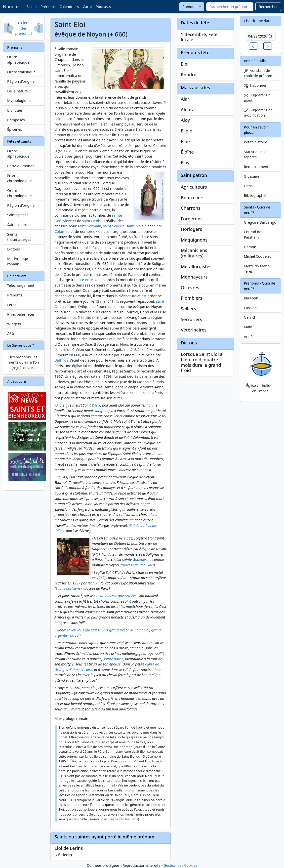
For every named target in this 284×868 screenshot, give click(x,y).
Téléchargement (21, 285)
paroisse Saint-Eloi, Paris (120, 819)
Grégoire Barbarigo (260, 222)
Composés (16, 120)
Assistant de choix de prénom (258, 73)
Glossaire (252, 176)
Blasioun (251, 298)
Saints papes (18, 215)
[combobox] (230, 7)
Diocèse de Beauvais (138, 565)
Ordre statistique (21, 72)
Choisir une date (258, 21)
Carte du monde (21, 166)
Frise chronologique (20, 178)
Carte (87, 7)
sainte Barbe (113, 659)
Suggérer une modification (258, 113)
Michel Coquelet (258, 256)
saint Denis (92, 221)
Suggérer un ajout (257, 98)
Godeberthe (142, 559)
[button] (253, 46)
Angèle (250, 337)
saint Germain (89, 226)
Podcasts (103, 7)
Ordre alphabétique (18, 60)
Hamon (250, 247)
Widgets (14, 324)
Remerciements (257, 167)
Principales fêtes (21, 314)
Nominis (12, 6)
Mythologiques (20, 101)
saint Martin (137, 226)
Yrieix (96, 405)
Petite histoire (256, 142)
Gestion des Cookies (180, 865)
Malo (248, 327)
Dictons (14, 249)
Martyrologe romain (18, 261)
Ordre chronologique (20, 193)
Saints (31, 7)
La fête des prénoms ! (24, 28)
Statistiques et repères (256, 154)
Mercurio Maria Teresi (257, 269)
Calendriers (69, 7)
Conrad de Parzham (253, 234)
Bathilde (62, 360)
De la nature (18, 91)
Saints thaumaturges (19, 237)
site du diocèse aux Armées (115, 596)
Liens (248, 186)
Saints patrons (19, 225)
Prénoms (48, 7)
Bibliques (15, 110)
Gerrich (250, 317)
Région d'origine (21, 81)
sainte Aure (83, 280)
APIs (11, 333)
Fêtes (12, 305)
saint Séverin (114, 226)
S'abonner (255, 85)
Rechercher (268, 7)
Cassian (250, 308)
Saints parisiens (68, 588)
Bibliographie (255, 195)
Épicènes (15, 129)
